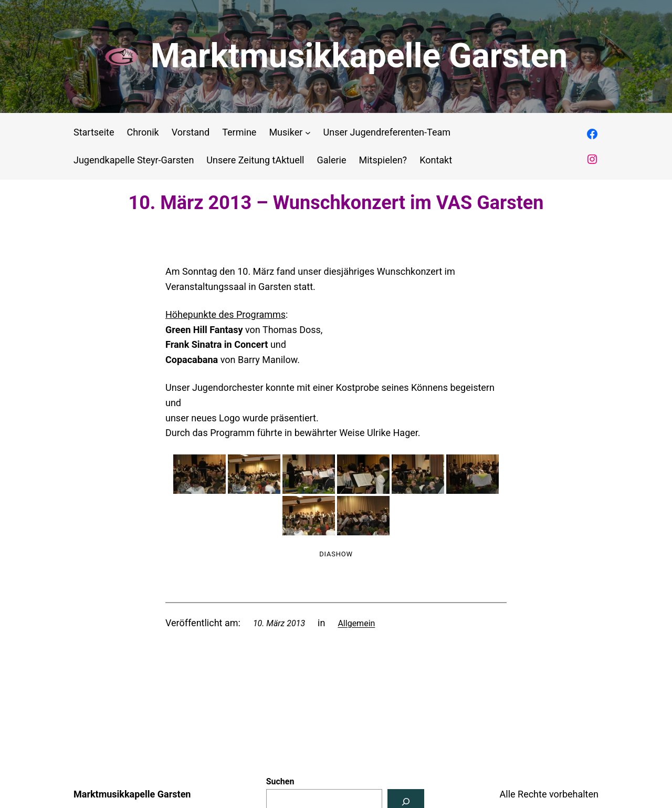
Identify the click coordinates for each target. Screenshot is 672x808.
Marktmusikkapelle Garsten (359, 56)
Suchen (280, 781)
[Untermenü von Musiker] (308, 133)
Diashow (336, 554)
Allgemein (356, 623)
